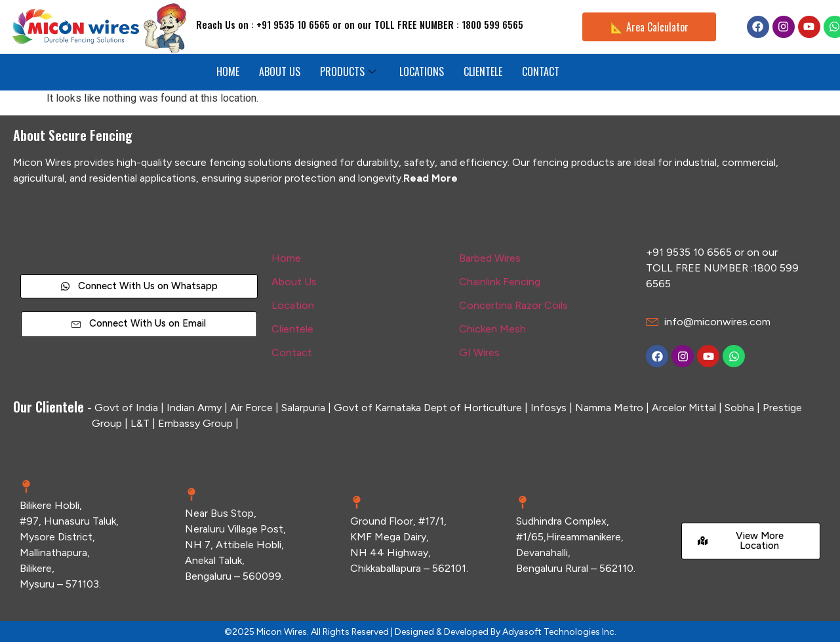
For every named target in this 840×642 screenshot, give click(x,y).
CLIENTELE (483, 71)
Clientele (292, 329)
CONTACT (541, 71)
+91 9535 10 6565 (689, 252)
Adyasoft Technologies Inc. (559, 632)
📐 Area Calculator (650, 27)
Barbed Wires (490, 258)
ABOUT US (280, 71)
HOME (228, 71)
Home (286, 258)
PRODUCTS (348, 71)
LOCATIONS (422, 71)
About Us (294, 282)
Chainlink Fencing (500, 282)
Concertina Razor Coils (513, 305)
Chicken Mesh (492, 329)
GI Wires (479, 352)
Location (293, 305)
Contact (292, 352)
